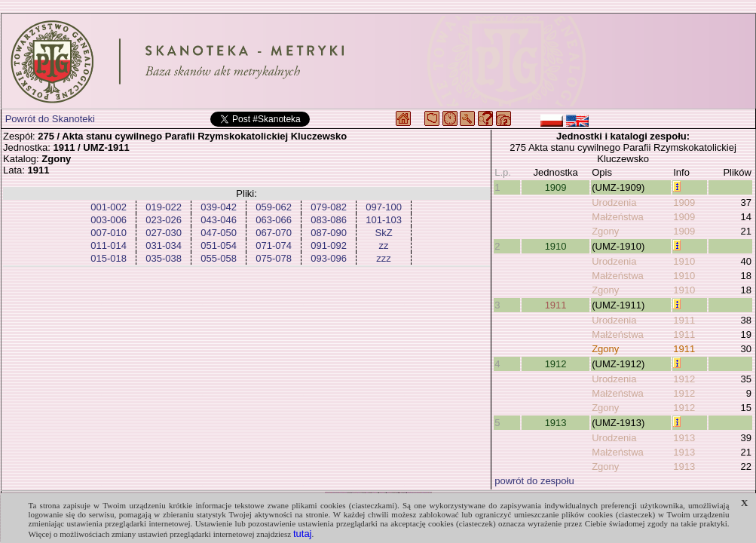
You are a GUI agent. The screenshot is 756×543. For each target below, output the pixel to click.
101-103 (384, 220)
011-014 (109, 245)
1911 (556, 305)
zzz (384, 258)
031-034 (164, 245)
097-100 (384, 207)
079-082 (329, 207)
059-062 (274, 207)
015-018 (109, 258)
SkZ (384, 233)
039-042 (219, 207)
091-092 (329, 245)
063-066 (274, 220)
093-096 (329, 258)
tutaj (303, 534)
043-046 (219, 220)
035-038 (164, 258)
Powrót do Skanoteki (50, 119)
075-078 (274, 258)
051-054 (219, 245)
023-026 (164, 220)
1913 (556, 423)
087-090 (329, 233)
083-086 (329, 220)
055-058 (219, 258)
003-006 (109, 220)
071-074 (274, 245)
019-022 (164, 207)
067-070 (274, 233)
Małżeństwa (618, 217)
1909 (556, 187)
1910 (556, 246)
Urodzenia (614, 202)
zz (384, 245)
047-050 (219, 233)
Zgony (605, 231)
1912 (556, 364)
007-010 (109, 233)
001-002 (109, 207)
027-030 (164, 233)
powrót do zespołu (534, 481)
